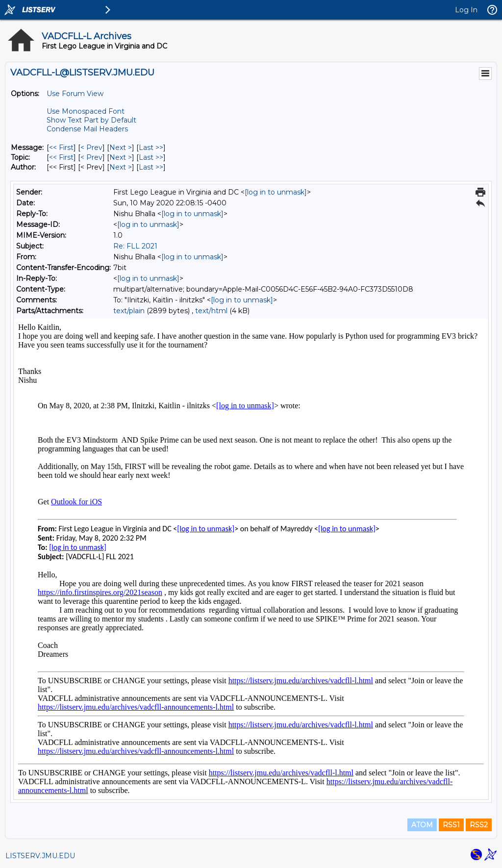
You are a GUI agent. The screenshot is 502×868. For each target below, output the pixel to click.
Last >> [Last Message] (151, 148)
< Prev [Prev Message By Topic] (91, 157)
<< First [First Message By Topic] (61, 157)
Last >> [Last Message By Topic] (151, 157)
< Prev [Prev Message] (91, 148)
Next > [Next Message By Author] (121, 167)
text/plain (129, 311)
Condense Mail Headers (87, 129)
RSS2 (479, 825)
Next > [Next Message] (121, 148)
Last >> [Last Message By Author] (151, 167)
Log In (466, 10)
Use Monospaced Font (86, 111)
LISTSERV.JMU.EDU (40, 856)
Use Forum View (75, 94)
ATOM (422, 825)
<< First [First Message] (61, 148)
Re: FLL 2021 (135, 246)
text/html (211, 311)
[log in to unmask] (276, 192)
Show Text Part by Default (91, 120)
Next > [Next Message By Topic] (121, 157)
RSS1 (451, 825)
